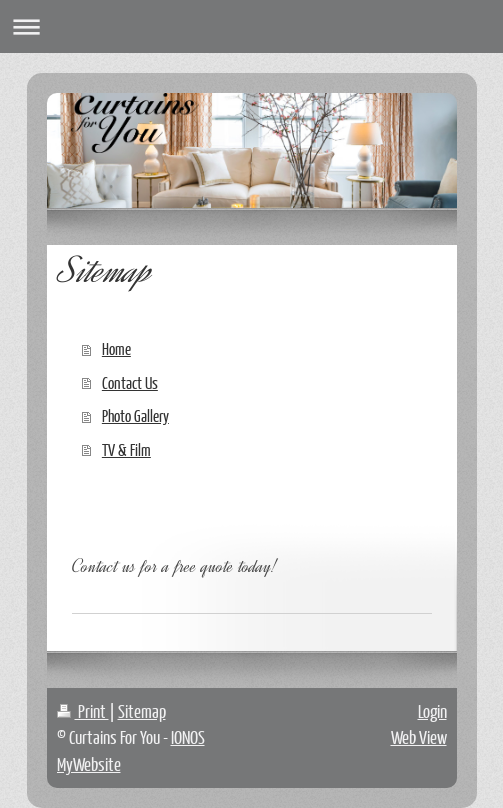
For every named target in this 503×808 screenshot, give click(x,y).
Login (432, 711)
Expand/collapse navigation (251, 26)
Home (116, 348)
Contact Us (130, 382)
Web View (419, 737)
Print (83, 711)
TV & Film (126, 449)
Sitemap (142, 711)
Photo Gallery (135, 415)
